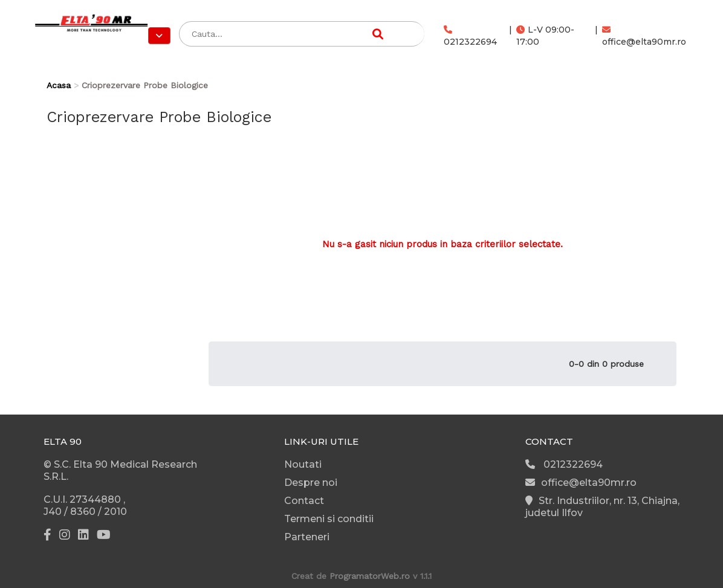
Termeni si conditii (329, 519)
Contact (304, 501)
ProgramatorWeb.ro (370, 576)
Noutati (303, 464)
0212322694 (470, 36)
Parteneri (307, 537)
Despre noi (311, 483)
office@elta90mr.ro (644, 36)
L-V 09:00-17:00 (545, 36)
